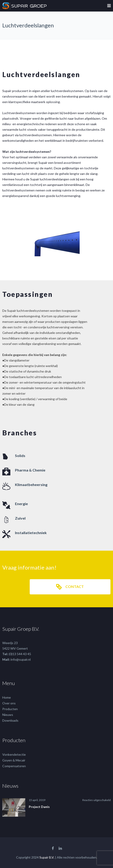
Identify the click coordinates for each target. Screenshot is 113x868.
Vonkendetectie (14, 754)
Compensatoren (14, 766)
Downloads (10, 720)
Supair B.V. (47, 857)
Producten (10, 709)
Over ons (9, 703)
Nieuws (8, 715)
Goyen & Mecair (14, 760)
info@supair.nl (21, 659)
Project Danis (39, 807)
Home (7, 697)
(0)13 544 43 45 (20, 654)
